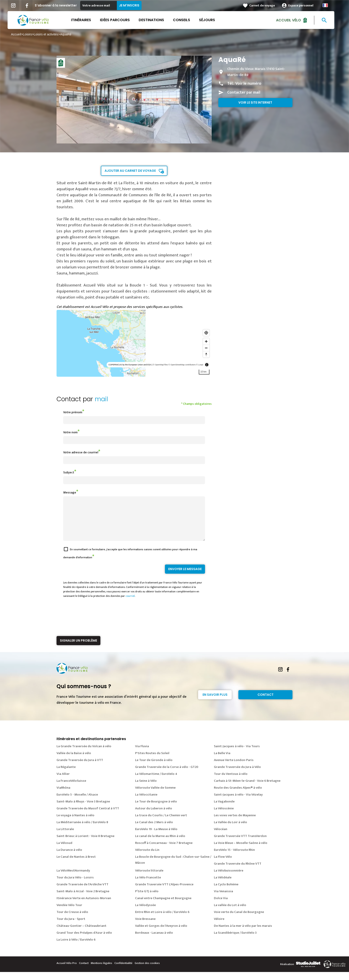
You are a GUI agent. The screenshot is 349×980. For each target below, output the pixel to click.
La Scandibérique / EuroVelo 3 (235, 941)
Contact (266, 703)
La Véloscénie (224, 816)
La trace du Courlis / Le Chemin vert (161, 823)
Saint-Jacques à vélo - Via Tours (237, 754)
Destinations (155, 20)
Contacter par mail (244, 92)
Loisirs (31, 34)
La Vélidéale (223, 885)
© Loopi (200, 365)
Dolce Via (221, 906)
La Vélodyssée (145, 913)
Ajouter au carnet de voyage (130, 171)
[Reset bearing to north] (206, 354)
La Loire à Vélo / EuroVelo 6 (76, 948)
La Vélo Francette (148, 885)
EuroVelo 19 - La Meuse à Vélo (156, 837)
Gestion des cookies (147, 971)
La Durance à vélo (69, 858)
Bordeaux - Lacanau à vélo (154, 941)
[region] (134, 343)
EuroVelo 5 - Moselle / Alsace (77, 803)
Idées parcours (118, 20)
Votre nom (70, 432)
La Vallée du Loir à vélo (230, 830)
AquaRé (69, 34)
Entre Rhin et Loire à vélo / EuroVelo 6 (162, 920)
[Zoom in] (206, 341)
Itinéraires (85, 20)
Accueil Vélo (292, 20)
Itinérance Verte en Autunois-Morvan (84, 906)
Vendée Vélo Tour (69, 913)
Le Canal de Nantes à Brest (76, 865)
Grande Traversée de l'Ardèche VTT (82, 892)
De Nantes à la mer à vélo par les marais (243, 934)
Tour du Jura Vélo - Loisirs (75, 885)
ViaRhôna (63, 796)
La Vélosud (64, 851)
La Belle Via (222, 761)
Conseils (185, 20)
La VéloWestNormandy (73, 879)
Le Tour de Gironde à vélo (154, 768)
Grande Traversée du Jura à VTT (80, 768)
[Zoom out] (206, 348)
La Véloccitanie (146, 803)
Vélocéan (221, 837)
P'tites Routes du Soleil (152, 761)
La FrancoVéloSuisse (71, 789)
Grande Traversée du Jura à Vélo (237, 775)
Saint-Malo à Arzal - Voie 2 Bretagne (83, 899)
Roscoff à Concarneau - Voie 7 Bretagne (164, 851)
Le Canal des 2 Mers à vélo (154, 830)
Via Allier (63, 782)
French (329, 5)
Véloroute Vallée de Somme (155, 796)
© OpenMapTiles (160, 365)
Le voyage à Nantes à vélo (75, 823)
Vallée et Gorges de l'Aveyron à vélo (161, 934)
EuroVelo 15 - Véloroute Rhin (234, 858)
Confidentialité (123, 971)
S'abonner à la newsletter (59, 5)
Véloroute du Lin (147, 858)
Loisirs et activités (49, 34)
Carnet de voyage (266, 5)
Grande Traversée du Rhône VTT (238, 872)
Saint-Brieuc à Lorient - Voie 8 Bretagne (85, 844)
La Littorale (65, 837)
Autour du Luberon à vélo (154, 816)
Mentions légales (101, 971)
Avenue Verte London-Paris (234, 768)
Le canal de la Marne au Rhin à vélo (160, 844)
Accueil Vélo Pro (67, 971)
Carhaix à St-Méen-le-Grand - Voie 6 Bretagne (247, 789)
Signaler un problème (78, 649)
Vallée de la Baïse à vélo (74, 761)
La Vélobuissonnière (229, 879)
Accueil (19, 34)
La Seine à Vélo (146, 789)
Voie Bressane (145, 927)
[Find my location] (206, 333)
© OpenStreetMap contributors (182, 365)
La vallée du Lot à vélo (230, 913)
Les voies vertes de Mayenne (235, 823)
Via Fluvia (142, 754)
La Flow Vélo (223, 865)
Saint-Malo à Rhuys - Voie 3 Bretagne (83, 809)
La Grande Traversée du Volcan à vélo (84, 754)
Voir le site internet (255, 102)
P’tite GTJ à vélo (147, 899)
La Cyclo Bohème (226, 892)
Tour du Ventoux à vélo (231, 782)
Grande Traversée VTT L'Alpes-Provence (164, 892)
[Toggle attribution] (207, 365)
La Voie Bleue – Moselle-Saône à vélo (241, 851)
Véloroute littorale (149, 879)
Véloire (219, 927)
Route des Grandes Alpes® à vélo (238, 796)
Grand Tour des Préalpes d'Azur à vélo (84, 941)
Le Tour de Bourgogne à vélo (156, 809)
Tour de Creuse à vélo (72, 920)
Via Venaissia (223, 899)
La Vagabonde (224, 809)
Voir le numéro (248, 84)
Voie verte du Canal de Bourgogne (239, 920)
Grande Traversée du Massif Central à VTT (88, 816)
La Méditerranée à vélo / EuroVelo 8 (82, 830)
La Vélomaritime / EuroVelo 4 (156, 782)
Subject (69, 472)
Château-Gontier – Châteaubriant (81, 934)
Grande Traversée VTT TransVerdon (240, 844)
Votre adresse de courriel (81, 452)
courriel (130, 604)
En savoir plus (215, 703)
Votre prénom (73, 412)
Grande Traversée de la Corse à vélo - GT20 (167, 775)
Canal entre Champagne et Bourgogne (163, 906)
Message (70, 492)
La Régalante (66, 775)
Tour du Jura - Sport (71, 927)
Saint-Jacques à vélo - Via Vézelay (238, 803)
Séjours (211, 20)
